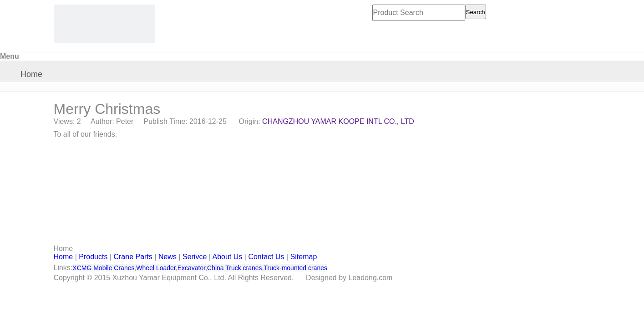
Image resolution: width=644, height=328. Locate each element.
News (167, 257)
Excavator (191, 268)
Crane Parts (133, 257)
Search (476, 12)
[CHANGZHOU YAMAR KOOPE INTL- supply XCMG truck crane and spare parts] (104, 24)
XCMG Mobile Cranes (103, 268)
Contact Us (266, 257)
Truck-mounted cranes (296, 268)
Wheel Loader (156, 268)
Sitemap (304, 257)
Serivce (195, 257)
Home (31, 74)
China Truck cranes (235, 268)
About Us (228, 257)
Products (93, 257)
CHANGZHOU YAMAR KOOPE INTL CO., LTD (338, 121)
